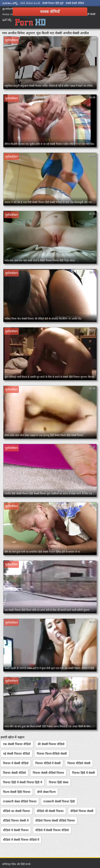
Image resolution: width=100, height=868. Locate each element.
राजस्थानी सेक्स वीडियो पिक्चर (20, 801)
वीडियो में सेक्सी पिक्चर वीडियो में (21, 840)
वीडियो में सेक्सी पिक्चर (16, 830)
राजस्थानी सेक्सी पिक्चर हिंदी (59, 801)
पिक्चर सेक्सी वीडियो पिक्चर (49, 773)
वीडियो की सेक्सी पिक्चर (50, 811)
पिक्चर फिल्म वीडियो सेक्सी (52, 754)
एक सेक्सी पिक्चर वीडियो (17, 744)
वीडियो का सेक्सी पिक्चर (16, 811)
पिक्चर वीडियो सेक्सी (79, 763)
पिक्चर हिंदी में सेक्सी (84, 773)
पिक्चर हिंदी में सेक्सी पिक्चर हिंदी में (23, 782)
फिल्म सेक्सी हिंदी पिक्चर (17, 792)
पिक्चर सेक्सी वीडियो (14, 773)
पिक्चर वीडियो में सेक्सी (48, 763)
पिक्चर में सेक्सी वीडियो (16, 763)
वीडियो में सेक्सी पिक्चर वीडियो (52, 830)
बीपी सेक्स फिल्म (47, 792)
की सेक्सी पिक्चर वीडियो (51, 744)
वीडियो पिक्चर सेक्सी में (16, 821)
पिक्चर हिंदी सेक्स (59, 782)
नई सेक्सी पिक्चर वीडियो (16, 754)
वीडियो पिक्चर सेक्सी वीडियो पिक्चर (55, 821)
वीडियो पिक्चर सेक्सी (82, 811)
